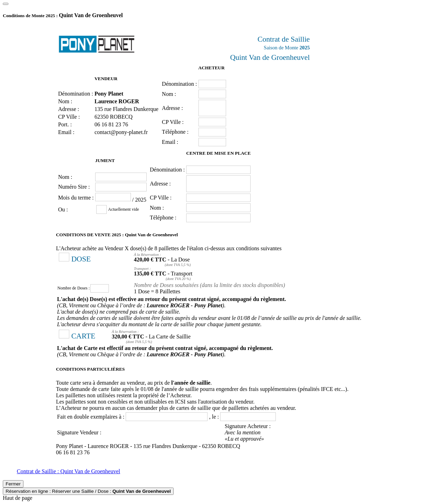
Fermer (13, 484)
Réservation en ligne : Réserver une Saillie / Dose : (88, 491)
